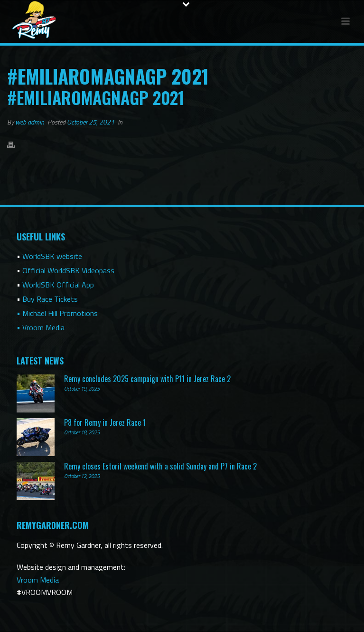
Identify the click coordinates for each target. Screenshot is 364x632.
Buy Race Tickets (50, 299)
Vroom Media (38, 580)
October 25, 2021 (91, 122)
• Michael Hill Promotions (57, 313)
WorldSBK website (52, 256)
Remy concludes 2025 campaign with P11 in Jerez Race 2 (147, 379)
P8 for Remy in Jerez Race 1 (105, 422)
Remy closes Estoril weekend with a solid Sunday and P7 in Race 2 (160, 466)
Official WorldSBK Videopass (68, 270)
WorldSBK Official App (58, 285)
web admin (30, 122)
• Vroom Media (41, 327)
